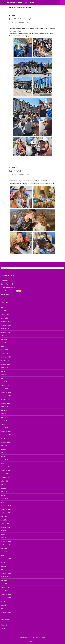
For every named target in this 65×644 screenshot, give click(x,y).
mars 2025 (4, 346)
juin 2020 (4, 516)
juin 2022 (4, 446)
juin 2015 (4, 605)
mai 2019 (4, 534)
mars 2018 (4, 555)
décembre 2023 (6, 392)
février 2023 (5, 424)
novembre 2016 (6, 573)
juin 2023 (4, 410)
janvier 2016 (5, 591)
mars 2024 (4, 382)
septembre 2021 (6, 477)
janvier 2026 (5, 318)
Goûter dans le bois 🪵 (8, 287)
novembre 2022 (6, 435)
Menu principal (63, 2)
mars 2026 (4, 311)
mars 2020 (4, 520)
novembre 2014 (6, 612)
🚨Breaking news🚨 (7, 284)
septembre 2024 (6, 364)
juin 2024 (4, 371)
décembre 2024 (6, 357)
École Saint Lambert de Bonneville (18, 3)
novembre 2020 (6, 509)
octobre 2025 (5, 329)
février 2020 (5, 523)
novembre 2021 (6, 470)
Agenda (3, 628)
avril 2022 (4, 453)
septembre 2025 (6, 332)
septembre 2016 (6, 577)
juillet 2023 (4, 407)
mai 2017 (4, 570)
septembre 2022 (6, 442)
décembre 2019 (6, 527)
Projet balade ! (5, 294)
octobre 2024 (5, 360)
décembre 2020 (6, 506)
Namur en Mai (21, 19)
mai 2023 (4, 414)
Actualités (13, 15)
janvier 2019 (5, 538)
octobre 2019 (5, 531)
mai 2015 (4, 609)
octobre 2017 (5, 562)
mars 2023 (4, 421)
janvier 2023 (5, 428)
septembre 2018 (6, 545)
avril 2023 (4, 417)
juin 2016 (4, 580)
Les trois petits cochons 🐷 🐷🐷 (11, 291)
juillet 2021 (4, 481)
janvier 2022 (5, 463)
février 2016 (5, 587)
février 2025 (5, 350)
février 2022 (5, 460)
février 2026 (5, 314)
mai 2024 (4, 375)
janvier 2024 (5, 389)
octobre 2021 (5, 474)
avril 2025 (4, 343)
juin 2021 (4, 485)
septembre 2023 (6, 403)
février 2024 (5, 385)
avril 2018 (4, 552)
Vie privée (33, 642)
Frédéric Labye (25, 22)
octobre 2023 (5, 399)
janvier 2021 (5, 502)
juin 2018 (4, 548)
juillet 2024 (4, 368)
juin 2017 (4, 566)
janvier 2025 (5, 353)
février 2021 (5, 499)
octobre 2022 (5, 438)
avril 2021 (4, 492)
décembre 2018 (6, 541)
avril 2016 (4, 584)
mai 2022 (4, 449)
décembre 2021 (6, 467)
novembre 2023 (6, 396)
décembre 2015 (6, 594)
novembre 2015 (6, 598)
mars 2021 (4, 495)
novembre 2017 (6, 559)
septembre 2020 (6, 513)
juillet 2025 (4, 336)
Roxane (16, 171)
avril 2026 (4, 307)
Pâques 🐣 (4, 280)
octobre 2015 (5, 601)
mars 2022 (4, 456)
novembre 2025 (6, 325)
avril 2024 (4, 378)
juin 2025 (4, 339)
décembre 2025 (6, 322)
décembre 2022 (6, 431)
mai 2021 (4, 488)
